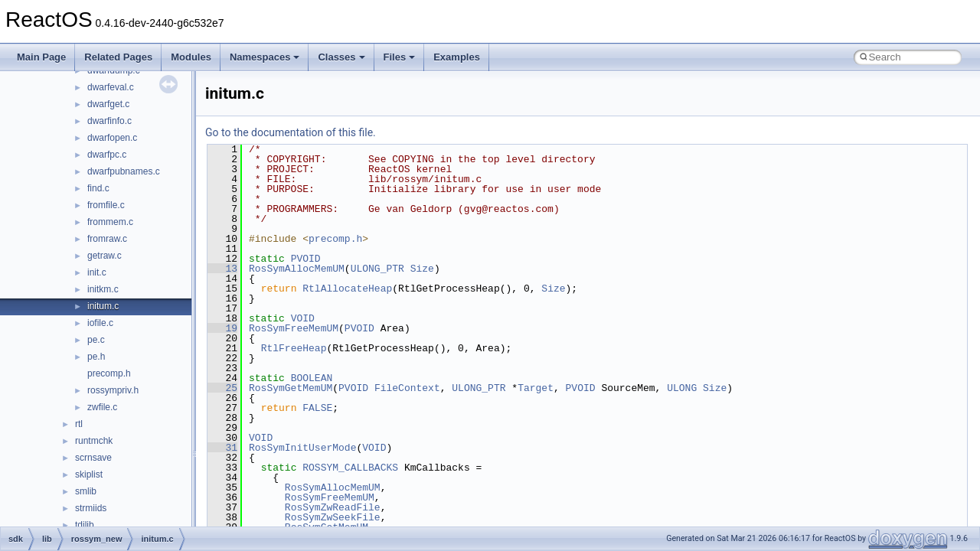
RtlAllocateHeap (347, 289)
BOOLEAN (312, 378)
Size (422, 269)
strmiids (91, 508)
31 (222, 448)
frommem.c (110, 222)
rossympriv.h (113, 390)
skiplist (89, 474)
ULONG (682, 388)
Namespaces (265, 57)
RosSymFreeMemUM (294, 328)
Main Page (41, 57)
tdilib (85, 525)
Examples (457, 57)
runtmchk (94, 441)
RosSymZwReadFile (333, 507)
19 (222, 328)
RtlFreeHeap (294, 348)
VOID (303, 318)
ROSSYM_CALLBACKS (350, 468)
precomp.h (109, 373)
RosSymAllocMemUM (297, 269)
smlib (86, 491)
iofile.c (100, 323)
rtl (79, 424)
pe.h (96, 357)
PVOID (306, 259)
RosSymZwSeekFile (333, 517)
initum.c (103, 306)
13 (222, 269)
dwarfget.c (108, 104)
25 (222, 388)
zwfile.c (102, 407)
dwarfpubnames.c (124, 171)
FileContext (407, 388)
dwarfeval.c (111, 87)
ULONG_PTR (377, 269)
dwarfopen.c (112, 138)
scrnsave (93, 458)
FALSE (317, 408)
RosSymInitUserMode (302, 448)
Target (536, 388)
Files (400, 57)
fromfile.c (106, 205)
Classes (341, 57)
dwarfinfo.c (109, 121)
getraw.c (105, 256)
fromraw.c (107, 239)
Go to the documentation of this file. (291, 132)
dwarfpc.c (107, 155)
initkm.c (103, 289)
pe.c (96, 340)
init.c (97, 272)
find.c (98, 188)
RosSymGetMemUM (291, 388)
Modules (191, 57)
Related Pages (118, 57)
